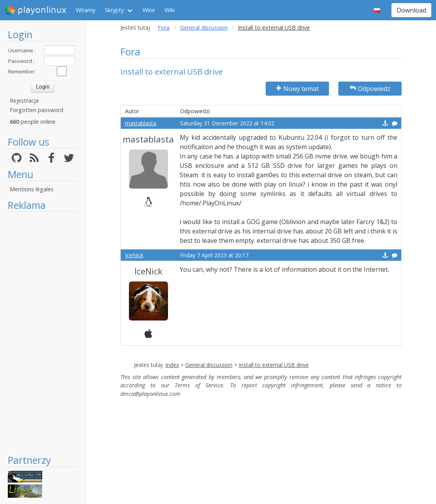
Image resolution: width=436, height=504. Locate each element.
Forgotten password (37, 110)
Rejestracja (24, 101)
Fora (164, 28)
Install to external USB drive (274, 365)
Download (411, 10)
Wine (149, 10)
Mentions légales (32, 189)
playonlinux (36, 10)
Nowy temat (298, 89)
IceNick (134, 255)
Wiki (170, 10)
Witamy (86, 10)
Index (172, 365)
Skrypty (114, 10)
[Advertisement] (43, 333)
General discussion (204, 28)
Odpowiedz (370, 89)
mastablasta (141, 123)
